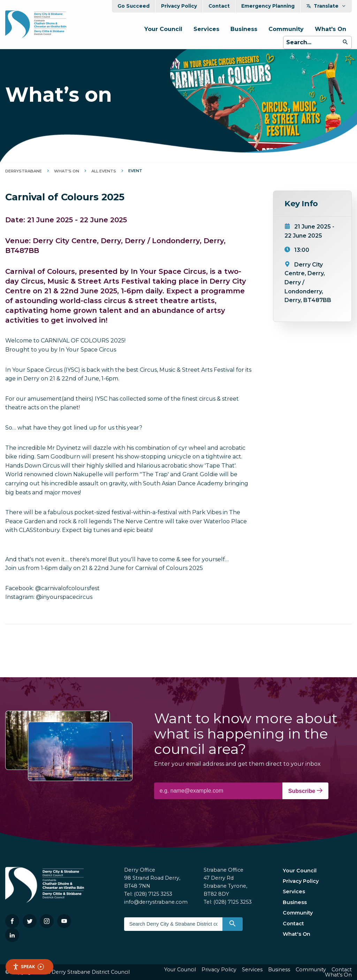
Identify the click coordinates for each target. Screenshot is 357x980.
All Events (104, 171)
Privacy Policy (179, 6)
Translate (326, 6)
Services (206, 29)
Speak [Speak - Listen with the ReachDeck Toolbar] (28, 967)
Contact (219, 6)
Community (286, 29)
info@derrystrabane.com (156, 902)
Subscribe (305, 791)
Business (244, 29)
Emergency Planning (268, 6)
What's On (331, 29)
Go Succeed (134, 6)
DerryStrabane (24, 171)
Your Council (163, 29)
